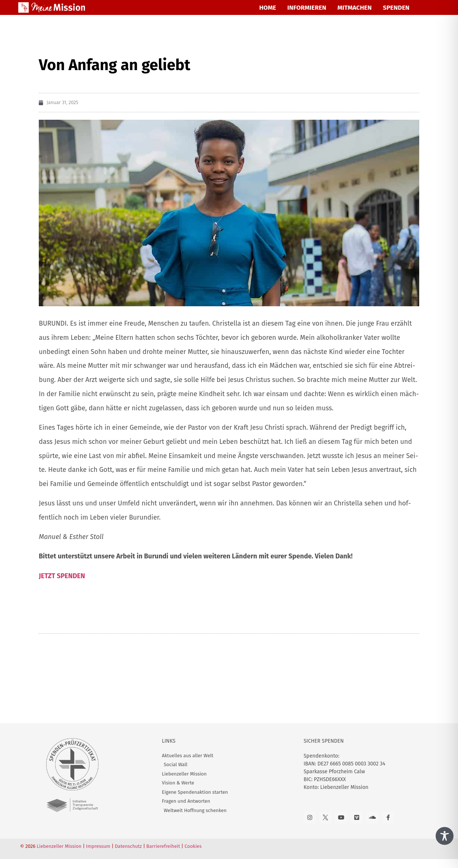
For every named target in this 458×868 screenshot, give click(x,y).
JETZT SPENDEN (62, 576)
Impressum (98, 846)
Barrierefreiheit (163, 846)
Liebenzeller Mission (59, 846)
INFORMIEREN (307, 8)
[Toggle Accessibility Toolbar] (445, 836)
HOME (268, 8)
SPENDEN (396, 8)
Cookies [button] (193, 846)
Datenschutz (128, 846)
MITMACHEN (355, 8)
